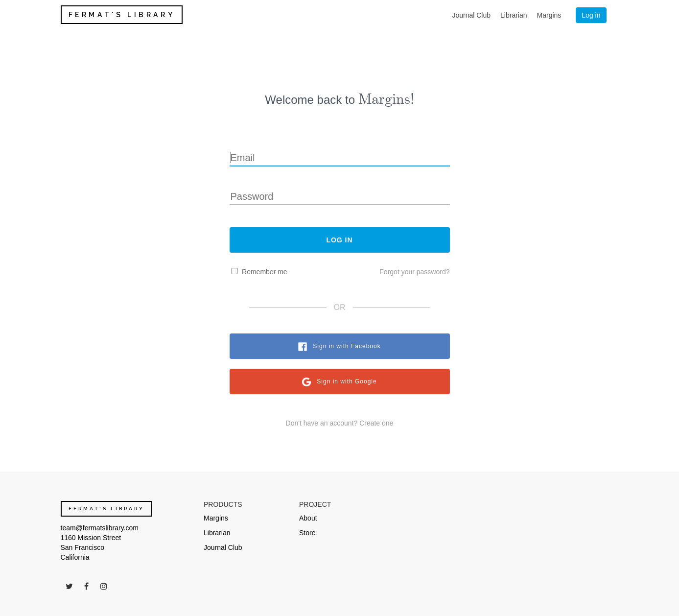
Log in (591, 15)
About (308, 518)
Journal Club (471, 15)
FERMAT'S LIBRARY (122, 15)
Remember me (265, 272)
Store (307, 533)
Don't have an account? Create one (340, 423)
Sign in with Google (347, 381)
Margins (549, 15)
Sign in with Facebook (347, 346)
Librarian (514, 15)
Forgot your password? (414, 272)
